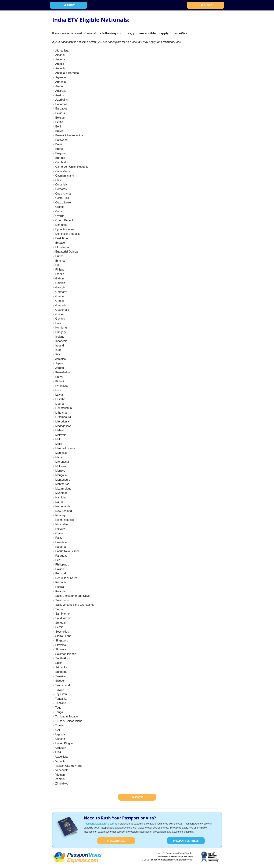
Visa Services (116, 841)
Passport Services (186, 841)
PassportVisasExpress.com (99, 824)
